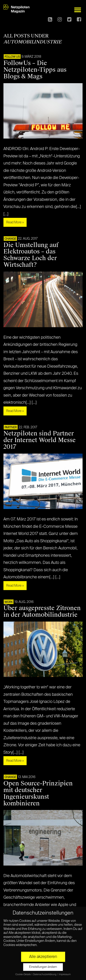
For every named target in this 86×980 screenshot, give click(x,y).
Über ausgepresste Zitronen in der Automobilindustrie (42, 611)
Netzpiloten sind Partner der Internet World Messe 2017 (40, 440)
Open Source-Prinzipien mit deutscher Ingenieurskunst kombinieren (38, 793)
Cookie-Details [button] (23, 974)
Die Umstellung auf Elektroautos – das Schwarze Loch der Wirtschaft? (31, 255)
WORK (9, 602)
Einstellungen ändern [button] (43, 967)
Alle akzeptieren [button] (43, 957)
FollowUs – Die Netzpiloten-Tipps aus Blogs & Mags (35, 70)
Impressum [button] (65, 974)
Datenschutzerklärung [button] (45, 974)
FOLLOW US (12, 57)
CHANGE (10, 239)
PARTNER (11, 428)
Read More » (15, 222)
